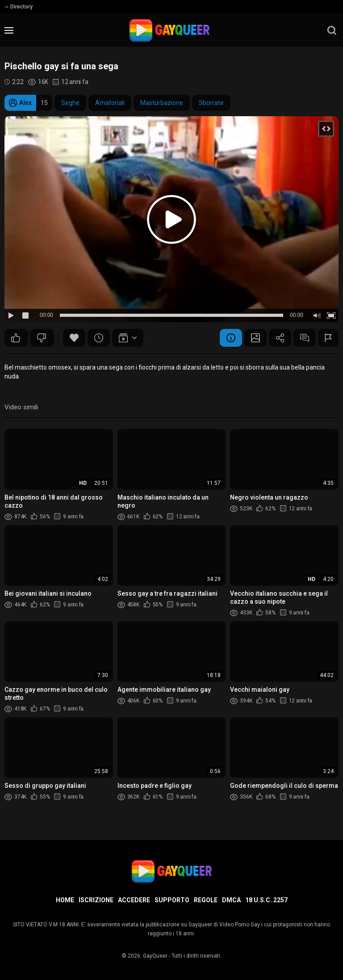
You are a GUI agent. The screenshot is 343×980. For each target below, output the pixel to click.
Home (65, 900)
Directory (19, 7)
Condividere (280, 338)
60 (16, 338)
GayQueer (155, 956)
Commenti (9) (305, 338)
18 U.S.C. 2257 (266, 900)
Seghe (70, 103)
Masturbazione (162, 103)
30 (42, 338)
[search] (332, 30)
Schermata (255, 338)
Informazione (231, 338)
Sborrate (211, 103)
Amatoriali (110, 103)
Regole (206, 900)
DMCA (231, 900)
